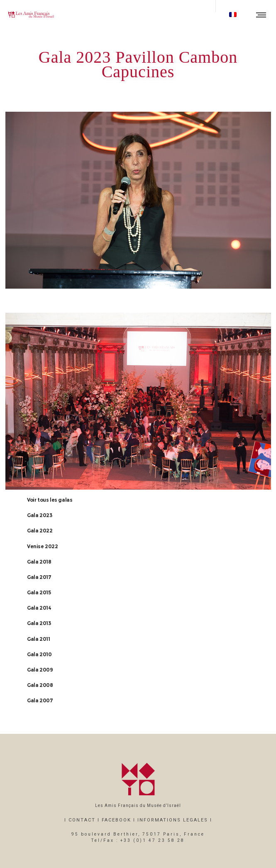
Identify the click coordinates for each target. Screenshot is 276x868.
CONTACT (82, 820)
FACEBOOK (116, 820)
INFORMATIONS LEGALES (173, 820)
